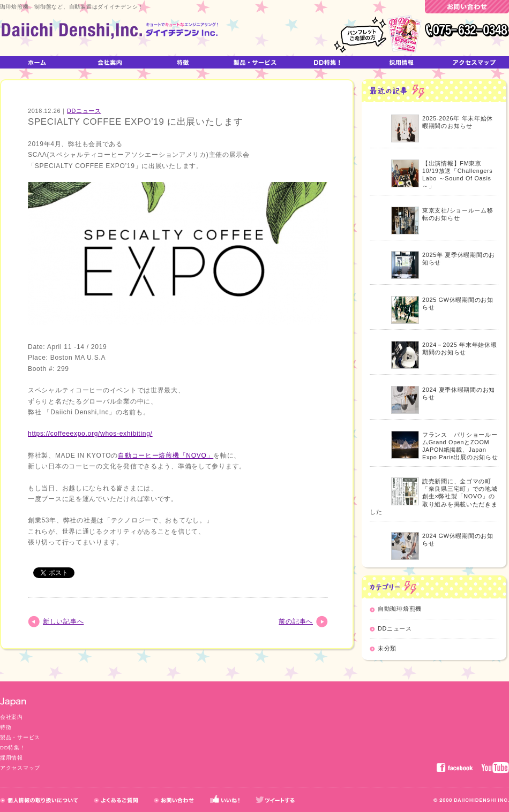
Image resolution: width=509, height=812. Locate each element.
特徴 (6, 727)
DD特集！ (13, 748)
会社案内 (12, 717)
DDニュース (84, 111)
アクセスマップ (20, 768)
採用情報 (12, 758)
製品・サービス (20, 737)
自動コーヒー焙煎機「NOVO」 (166, 456)
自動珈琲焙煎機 (400, 609)
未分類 (387, 648)
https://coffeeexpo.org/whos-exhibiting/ (90, 434)
